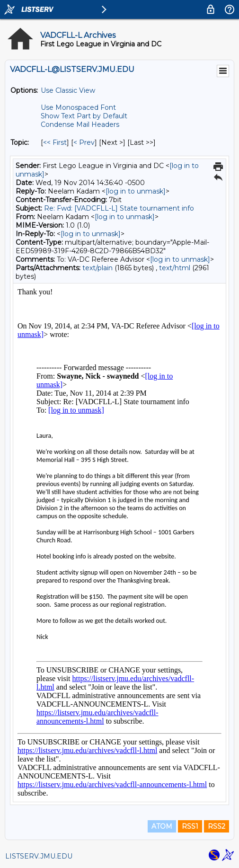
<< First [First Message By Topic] (55, 142)
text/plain (97, 268)
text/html (175, 268)
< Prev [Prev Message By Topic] (84, 142)
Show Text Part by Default (84, 116)
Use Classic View (68, 90)
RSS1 (190, 826)
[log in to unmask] (136, 191)
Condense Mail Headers (80, 124)
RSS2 (217, 826)
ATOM (162, 826)
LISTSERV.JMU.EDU (39, 856)
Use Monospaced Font (78, 107)
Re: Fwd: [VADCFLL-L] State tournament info (119, 208)
